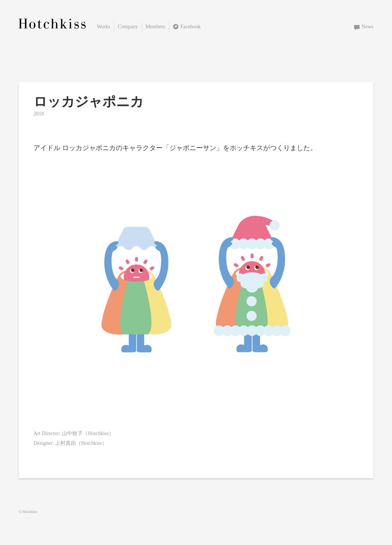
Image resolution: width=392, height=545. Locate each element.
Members (155, 27)
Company (128, 27)
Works (103, 27)
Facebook (191, 27)
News (367, 27)
